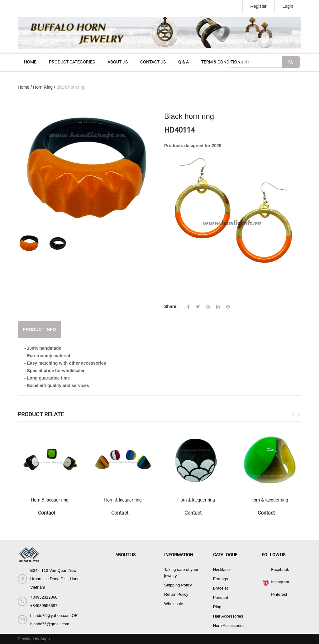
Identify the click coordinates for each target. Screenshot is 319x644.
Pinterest (279, 594)
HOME (30, 62)
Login (288, 6)
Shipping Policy (178, 585)
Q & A (183, 62)
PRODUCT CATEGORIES (72, 62)
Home (24, 87)
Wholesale (174, 604)
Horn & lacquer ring (50, 500)
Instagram (280, 582)
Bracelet (221, 588)
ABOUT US (118, 62)
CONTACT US (153, 62)
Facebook (280, 569)
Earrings (221, 579)
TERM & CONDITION (221, 62)
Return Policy (176, 594)
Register (259, 6)
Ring (217, 607)
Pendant (221, 597)
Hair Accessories (228, 616)
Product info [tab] (39, 329)
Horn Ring (43, 87)
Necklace (221, 569)
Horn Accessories (229, 625)
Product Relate (41, 414)
